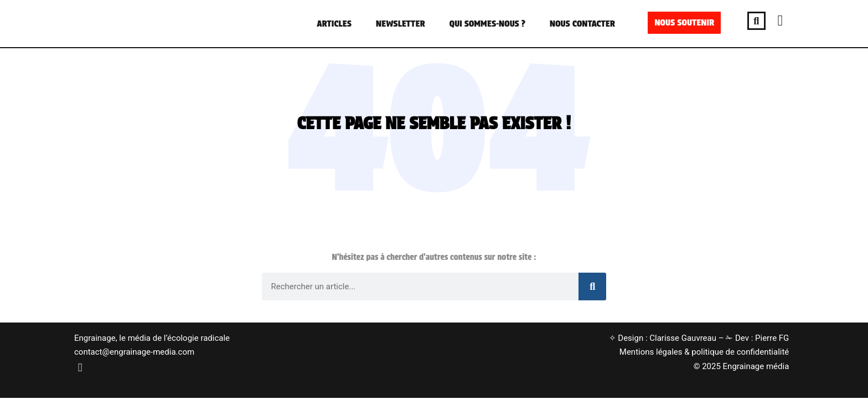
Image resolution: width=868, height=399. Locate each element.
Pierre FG (772, 338)
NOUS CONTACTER (582, 24)
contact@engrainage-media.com (134, 352)
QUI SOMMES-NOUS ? (487, 24)
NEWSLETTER (401, 24)
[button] (756, 21)
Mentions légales (651, 352)
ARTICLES (334, 24)
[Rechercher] (592, 287)
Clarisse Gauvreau (683, 338)
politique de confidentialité (740, 352)
